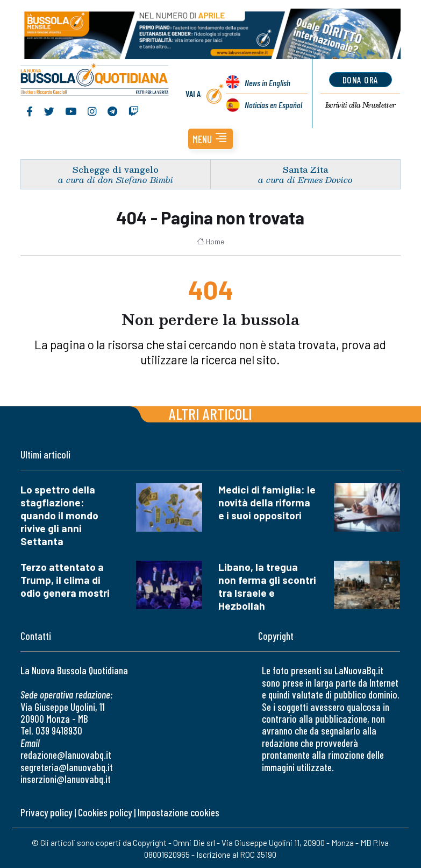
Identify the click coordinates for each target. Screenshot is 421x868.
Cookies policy (105, 812)
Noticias (273, 105)
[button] (210, 139)
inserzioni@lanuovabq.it (66, 779)
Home (210, 242)
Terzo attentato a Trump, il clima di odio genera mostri (65, 580)
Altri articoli (210, 414)
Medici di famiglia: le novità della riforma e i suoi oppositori (267, 502)
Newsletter (361, 105)
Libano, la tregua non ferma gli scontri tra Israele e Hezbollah (267, 586)
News (267, 83)
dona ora (361, 80)
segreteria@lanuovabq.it (67, 767)
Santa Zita (305, 169)
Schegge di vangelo (116, 169)
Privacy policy (46, 812)
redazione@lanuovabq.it (66, 755)
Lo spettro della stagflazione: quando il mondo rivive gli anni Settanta (59, 515)
